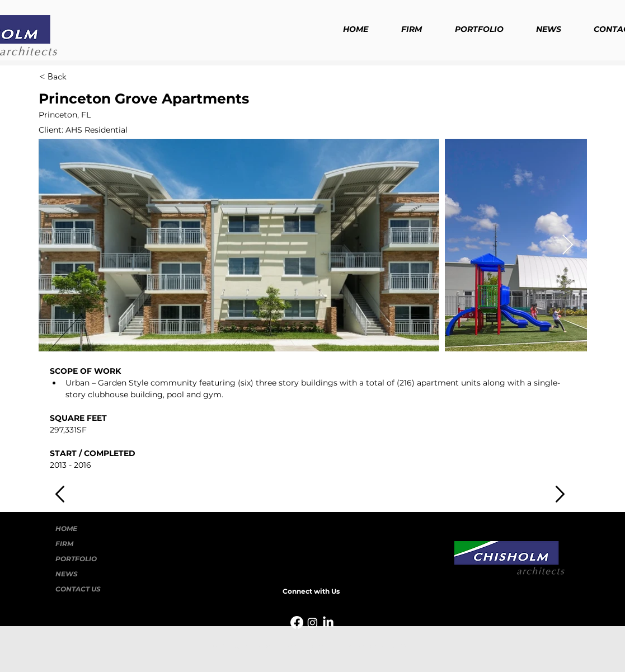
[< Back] (76, 77)
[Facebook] (297, 622)
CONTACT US (78, 589)
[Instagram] (312, 622)
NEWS (67, 574)
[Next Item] (568, 245)
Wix (407, 646)
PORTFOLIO (76, 559)
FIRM (64, 544)
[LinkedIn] (328, 622)
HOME (66, 528)
